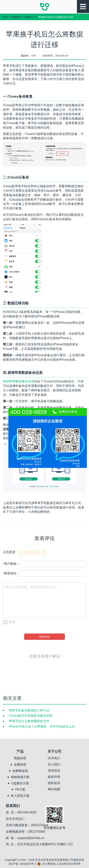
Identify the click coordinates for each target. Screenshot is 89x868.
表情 (9, 622)
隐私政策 (54, 783)
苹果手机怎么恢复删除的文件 (29, 721)
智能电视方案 (20, 777)
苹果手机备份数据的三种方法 (29, 710)
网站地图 (54, 789)
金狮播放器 (20, 771)
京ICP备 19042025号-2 (22, 864)
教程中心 (29, 17)
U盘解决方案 (20, 783)
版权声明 (54, 777)
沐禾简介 (54, 758)
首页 (5, 17)
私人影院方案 (20, 796)
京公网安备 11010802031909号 (59, 864)
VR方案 (20, 789)
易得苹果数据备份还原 (19, 381)
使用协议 (54, 771)
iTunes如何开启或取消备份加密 (31, 716)
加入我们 (54, 764)
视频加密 (16, 17)
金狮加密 (20, 765)
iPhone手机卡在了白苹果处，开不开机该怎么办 (42, 727)
